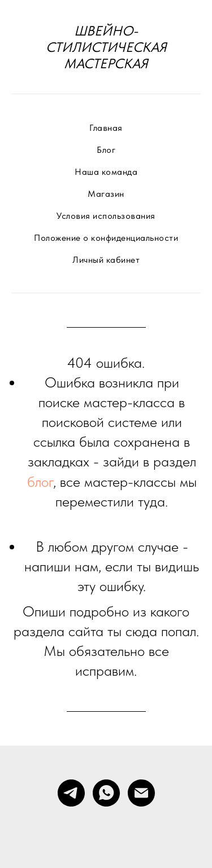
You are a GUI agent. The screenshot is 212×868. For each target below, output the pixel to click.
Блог (106, 150)
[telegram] (71, 793)
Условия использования (106, 216)
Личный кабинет (106, 260)
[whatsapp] (106, 793)
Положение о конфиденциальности (106, 238)
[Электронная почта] (141, 793)
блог (40, 481)
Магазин (106, 194)
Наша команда (106, 172)
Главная (106, 128)
